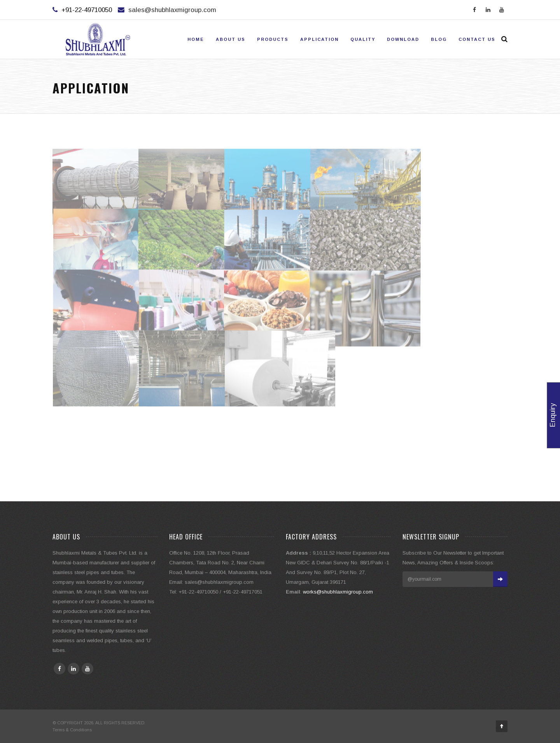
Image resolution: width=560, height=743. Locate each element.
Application (319, 39)
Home (196, 39)
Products (273, 39)
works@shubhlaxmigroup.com (338, 592)
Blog (439, 39)
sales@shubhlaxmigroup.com (172, 10)
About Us (231, 39)
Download (403, 39)
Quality (363, 39)
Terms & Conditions (72, 730)
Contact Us (477, 39)
